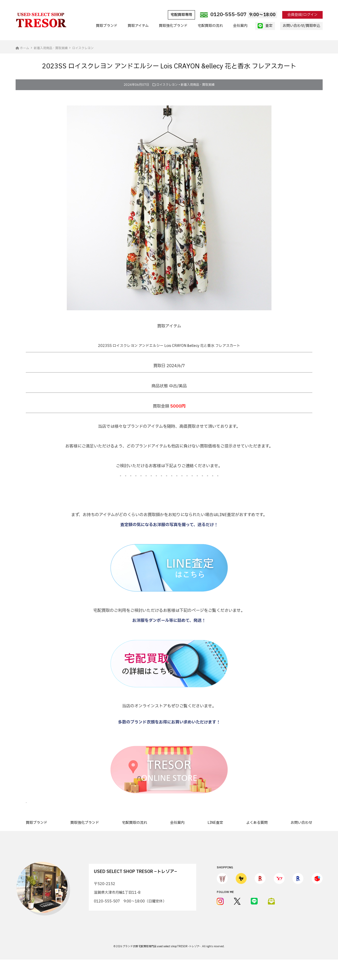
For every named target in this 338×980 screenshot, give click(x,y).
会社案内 (240, 26)
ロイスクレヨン (167, 85)
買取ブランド (107, 26)
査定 (265, 26)
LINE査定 (215, 823)
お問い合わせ (301, 823)
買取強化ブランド (173, 26)
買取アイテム (138, 26)
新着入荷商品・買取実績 (198, 85)
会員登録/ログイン (302, 15)
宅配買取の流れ (210, 26)
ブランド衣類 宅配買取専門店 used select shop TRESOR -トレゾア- (162, 946)
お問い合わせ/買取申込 (301, 26)
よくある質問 (257, 823)
